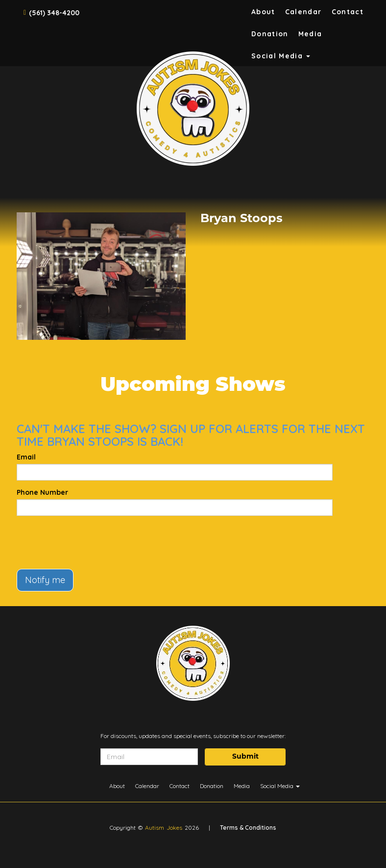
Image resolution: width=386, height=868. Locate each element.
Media (310, 34)
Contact (348, 12)
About (263, 12)
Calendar (303, 12)
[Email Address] (149, 757)
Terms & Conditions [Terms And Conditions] (248, 828)
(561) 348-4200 (54, 13)
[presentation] (91, 542)
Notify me (45, 580)
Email (26, 457)
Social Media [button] (281, 56)
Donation (270, 34)
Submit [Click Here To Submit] (245, 757)
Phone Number (42, 492)
